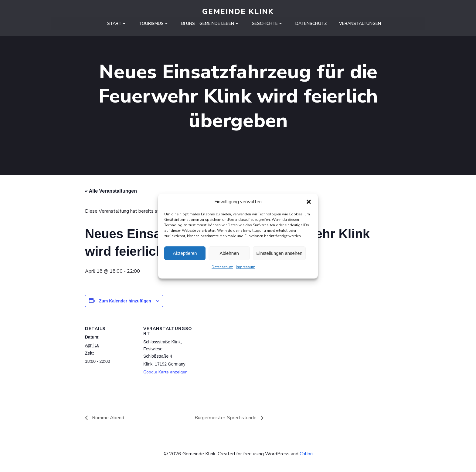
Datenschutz (222, 267)
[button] (309, 202)
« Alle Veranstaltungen (111, 191)
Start (117, 23)
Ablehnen (229, 253)
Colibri (306, 454)
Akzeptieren (185, 253)
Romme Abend (107, 418)
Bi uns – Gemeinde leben (210, 23)
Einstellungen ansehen (279, 253)
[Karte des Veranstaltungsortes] (234, 359)
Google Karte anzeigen (165, 372)
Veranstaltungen (360, 23)
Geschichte (267, 23)
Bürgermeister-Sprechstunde (226, 418)
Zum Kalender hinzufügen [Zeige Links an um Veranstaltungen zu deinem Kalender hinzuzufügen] (125, 301)
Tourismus (154, 23)
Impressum (246, 267)
